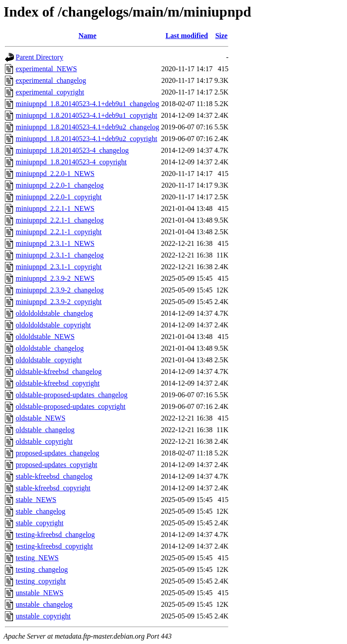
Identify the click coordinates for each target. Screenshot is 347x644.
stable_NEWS (36, 500)
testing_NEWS (37, 558)
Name (87, 36)
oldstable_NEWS (41, 418)
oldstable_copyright (44, 441)
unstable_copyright (43, 616)
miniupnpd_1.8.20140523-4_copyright (71, 162)
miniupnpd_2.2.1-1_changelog (60, 220)
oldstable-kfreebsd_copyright (58, 383)
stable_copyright (40, 523)
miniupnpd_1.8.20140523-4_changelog (72, 150)
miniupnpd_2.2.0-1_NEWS (55, 174)
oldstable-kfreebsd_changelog (59, 371)
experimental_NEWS (46, 69)
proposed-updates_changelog (58, 453)
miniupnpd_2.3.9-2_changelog (60, 290)
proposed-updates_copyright (56, 465)
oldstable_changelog (45, 430)
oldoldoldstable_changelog (54, 313)
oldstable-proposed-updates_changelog (72, 395)
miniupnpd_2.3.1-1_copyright (59, 267)
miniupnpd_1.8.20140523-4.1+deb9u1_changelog (88, 104)
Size (222, 36)
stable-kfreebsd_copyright (53, 488)
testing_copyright (41, 581)
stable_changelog (41, 511)
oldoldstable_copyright (49, 360)
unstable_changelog (44, 604)
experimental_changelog (51, 80)
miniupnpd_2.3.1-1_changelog (60, 255)
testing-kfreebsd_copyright (54, 546)
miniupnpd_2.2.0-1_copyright (59, 197)
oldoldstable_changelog (50, 348)
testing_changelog (42, 569)
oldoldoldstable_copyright (53, 325)
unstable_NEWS (40, 593)
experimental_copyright (50, 92)
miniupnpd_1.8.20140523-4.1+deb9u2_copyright (86, 139)
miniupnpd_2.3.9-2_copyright (59, 302)
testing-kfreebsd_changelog (55, 535)
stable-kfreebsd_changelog (54, 476)
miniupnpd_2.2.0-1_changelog (60, 185)
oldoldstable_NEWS (45, 337)
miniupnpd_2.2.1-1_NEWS (55, 208)
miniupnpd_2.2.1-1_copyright (59, 232)
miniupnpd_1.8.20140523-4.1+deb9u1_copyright (86, 115)
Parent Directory (39, 57)
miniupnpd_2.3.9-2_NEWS (55, 278)
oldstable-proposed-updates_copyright (71, 406)
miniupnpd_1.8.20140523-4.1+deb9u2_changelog (88, 127)
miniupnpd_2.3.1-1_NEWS (55, 243)
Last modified (187, 36)
